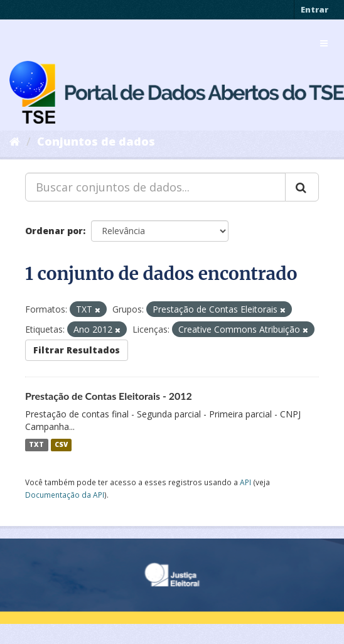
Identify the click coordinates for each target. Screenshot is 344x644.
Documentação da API (65, 495)
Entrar (314, 9)
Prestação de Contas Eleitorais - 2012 (109, 396)
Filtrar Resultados (77, 350)
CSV (61, 445)
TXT (36, 445)
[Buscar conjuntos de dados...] (155, 187)
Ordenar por (54, 231)
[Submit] (302, 187)
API (245, 482)
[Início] (15, 141)
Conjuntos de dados (96, 141)
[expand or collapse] (324, 43)
